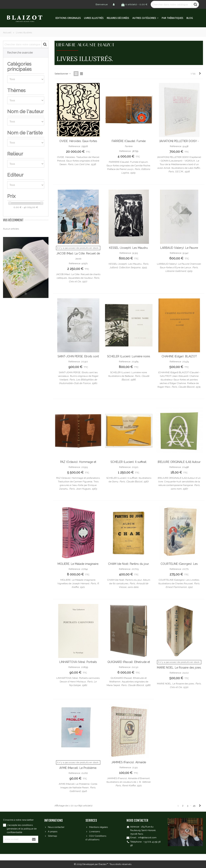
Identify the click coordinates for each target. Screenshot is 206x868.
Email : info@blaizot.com (143, 838)
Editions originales (68, 18)
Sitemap (51, 836)
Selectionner (63, 74)
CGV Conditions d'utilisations (96, 838)
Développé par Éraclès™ (95, 864)
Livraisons (93, 831)
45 (194, 806)
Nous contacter (54, 827)
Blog (190, 18)
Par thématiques (173, 18)
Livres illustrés (94, 18)
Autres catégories (144, 18)
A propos (51, 831)
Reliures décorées (118, 18)
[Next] (200, 74)
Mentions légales (97, 827)
